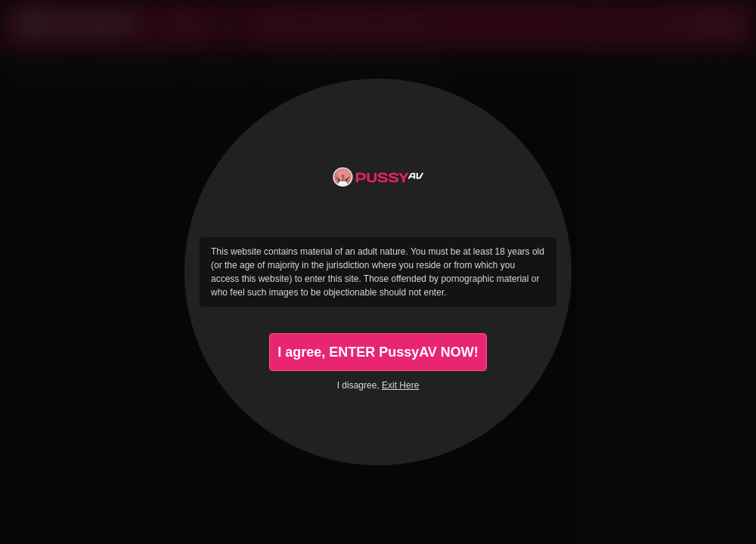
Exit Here (400, 385)
